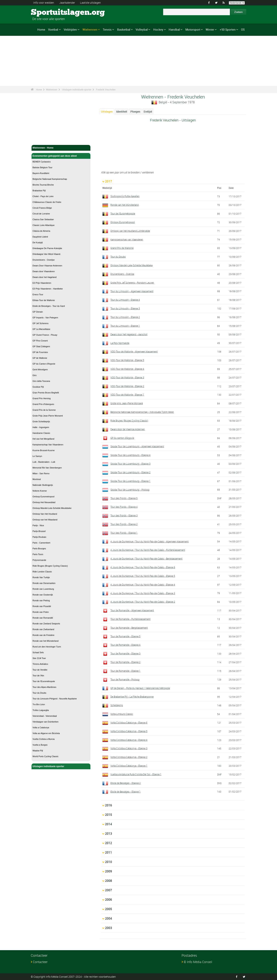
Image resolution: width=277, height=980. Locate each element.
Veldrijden (70, 29)
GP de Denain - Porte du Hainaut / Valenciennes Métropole (140, 688)
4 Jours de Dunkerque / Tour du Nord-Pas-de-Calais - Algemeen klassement (149, 541)
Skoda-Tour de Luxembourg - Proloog (130, 490)
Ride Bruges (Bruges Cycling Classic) (50, 566)
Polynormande (39, 560)
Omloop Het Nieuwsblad (44, 502)
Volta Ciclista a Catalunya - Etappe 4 (129, 740)
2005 (108, 909)
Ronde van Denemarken (44, 583)
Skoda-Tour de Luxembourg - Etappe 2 (130, 472)
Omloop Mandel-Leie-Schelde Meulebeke (52, 508)
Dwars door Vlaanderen (44, 271)
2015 (108, 815)
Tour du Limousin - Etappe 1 (125, 326)
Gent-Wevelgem (40, 370)
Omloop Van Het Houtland (45, 514)
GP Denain (38, 312)
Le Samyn (37, 456)
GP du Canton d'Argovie (44, 364)
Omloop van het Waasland (45, 520)
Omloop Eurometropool (43, 497)
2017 (108, 181)
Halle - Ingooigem (41, 427)
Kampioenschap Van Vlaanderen (48, 445)
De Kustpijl (38, 242)
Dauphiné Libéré (40, 237)
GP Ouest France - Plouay (45, 335)
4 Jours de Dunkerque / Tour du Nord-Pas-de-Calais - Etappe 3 (143, 593)
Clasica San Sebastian (43, 219)
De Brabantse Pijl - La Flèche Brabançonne (132, 697)
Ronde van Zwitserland (43, 629)
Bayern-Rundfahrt (41, 173)
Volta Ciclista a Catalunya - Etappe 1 (129, 766)
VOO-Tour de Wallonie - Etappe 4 (127, 369)
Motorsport (193, 29)
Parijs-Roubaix (39, 537)
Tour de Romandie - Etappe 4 (125, 645)
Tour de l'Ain (38, 676)
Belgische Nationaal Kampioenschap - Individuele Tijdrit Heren (142, 412)
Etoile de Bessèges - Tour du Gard (49, 306)
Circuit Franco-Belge (42, 208)
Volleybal (142, 29)
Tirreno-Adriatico (40, 664)
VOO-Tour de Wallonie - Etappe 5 (127, 360)
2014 (108, 824)
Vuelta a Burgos (40, 745)
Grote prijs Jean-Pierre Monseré (127, 403)
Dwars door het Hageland (45, 277)
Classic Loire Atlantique (43, 225)
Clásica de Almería (41, 231)
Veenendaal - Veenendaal (45, 716)
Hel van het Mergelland (43, 439)
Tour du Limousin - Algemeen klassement (132, 291)
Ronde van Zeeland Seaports (46, 624)
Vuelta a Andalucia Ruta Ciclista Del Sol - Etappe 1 (136, 774)
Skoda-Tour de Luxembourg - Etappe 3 (130, 464)
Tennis (107, 29)
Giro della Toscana (41, 381)
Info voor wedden (44, 3)
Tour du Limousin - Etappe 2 (125, 317)
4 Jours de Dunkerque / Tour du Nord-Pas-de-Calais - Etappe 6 (143, 567)
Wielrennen (90, 29)
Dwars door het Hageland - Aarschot (129, 334)
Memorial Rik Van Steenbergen (47, 468)
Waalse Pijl (38, 751)
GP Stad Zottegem (41, 346)
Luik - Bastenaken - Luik (44, 462)
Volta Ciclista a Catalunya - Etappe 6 (129, 722)
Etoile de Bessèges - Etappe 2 (126, 783)
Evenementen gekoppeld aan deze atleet (61, 156)
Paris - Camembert (41, 543)
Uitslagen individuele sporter (77, 89)
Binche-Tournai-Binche (43, 185)
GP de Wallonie (40, 358)
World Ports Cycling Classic (45, 756)
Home (41, 29)
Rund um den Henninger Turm (47, 647)
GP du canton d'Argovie (122, 438)
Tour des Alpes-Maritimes (44, 687)
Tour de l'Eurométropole (44, 681)
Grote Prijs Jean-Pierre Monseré (48, 416)
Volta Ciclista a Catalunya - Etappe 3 (129, 748)
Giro (35, 375)
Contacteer (40, 962)
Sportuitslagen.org (45, 13)
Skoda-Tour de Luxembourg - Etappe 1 (130, 481)
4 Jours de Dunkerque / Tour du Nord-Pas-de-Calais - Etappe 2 (143, 602)
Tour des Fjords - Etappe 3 (124, 515)
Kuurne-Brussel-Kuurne (44, 450)
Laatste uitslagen (90, 3)
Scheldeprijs (117, 705)
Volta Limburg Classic (122, 714)
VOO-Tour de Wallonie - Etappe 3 (127, 377)
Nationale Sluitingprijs (43, 485)
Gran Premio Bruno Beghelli (46, 393)
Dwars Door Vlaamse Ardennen (47, 266)
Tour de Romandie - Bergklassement (129, 628)
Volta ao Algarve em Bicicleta (46, 733)
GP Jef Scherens (40, 323)
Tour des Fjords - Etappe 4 (124, 507)
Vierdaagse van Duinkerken (45, 722)
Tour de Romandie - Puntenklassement (130, 619)
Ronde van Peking (41, 600)
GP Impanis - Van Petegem (45, 318)
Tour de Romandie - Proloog (125, 679)
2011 (108, 852)
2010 (108, 862)
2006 (108, 900)
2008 (108, 881)
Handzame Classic (41, 433)
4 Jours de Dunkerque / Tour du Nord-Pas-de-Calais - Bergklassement (146, 559)
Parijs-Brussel (39, 531)
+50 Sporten (228, 29)
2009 (108, 871)
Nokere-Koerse (40, 491)
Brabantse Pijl (39, 191)
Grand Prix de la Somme (44, 410)
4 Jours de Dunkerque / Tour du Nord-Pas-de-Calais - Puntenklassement (148, 550)
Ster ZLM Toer (39, 658)
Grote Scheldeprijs (41, 421)
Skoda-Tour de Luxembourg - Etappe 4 (130, 455)
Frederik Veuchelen (106, 89)
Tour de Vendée (40, 670)
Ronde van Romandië (43, 618)
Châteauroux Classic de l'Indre (47, 202)
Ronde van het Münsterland (45, 641)
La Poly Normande (120, 343)
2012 (108, 843)
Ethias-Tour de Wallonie (44, 300)
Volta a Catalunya (41, 727)
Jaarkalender (67, 3)
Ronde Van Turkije (41, 577)
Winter (210, 29)
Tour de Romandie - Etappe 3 (125, 653)
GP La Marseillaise (41, 329)
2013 (108, 834)
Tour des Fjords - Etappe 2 (124, 524)
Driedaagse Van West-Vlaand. (47, 254)
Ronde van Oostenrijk (43, 595)
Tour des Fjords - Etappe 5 (124, 498)
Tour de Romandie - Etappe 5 (125, 636)
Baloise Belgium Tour (42, 167)
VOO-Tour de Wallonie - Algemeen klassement (134, 351)
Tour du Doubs (39, 693)
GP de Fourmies (40, 352)
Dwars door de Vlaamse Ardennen (128, 429)
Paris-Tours (38, 554)
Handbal (174, 29)
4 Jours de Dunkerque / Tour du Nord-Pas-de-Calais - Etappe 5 (143, 576)
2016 (108, 805)
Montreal (37, 479)
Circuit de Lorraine (41, 214)
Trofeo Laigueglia (41, 710)
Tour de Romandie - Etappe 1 (125, 671)
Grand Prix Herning (42, 398)
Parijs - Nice (38, 525)
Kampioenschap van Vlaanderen (127, 239)
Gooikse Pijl (38, 387)
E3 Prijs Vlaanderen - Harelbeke (48, 289)
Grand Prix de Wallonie (122, 248)
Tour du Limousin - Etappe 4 (125, 300)
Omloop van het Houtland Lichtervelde (130, 231)
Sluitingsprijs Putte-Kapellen (125, 196)
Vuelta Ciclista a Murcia (44, 739)
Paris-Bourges (39, 549)
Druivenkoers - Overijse (44, 260)
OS (243, 29)
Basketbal (124, 29)
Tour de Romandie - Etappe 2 (125, 662)
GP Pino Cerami (40, 341)
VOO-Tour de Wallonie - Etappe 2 (127, 386)
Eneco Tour (38, 294)
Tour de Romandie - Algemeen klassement (132, 610)
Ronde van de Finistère (43, 635)
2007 (108, 890)
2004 (108, 918)
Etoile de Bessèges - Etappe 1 (126, 792)
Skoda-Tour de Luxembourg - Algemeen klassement (137, 446)
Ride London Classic (42, 572)
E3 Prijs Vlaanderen (42, 283)
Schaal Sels (38, 652)
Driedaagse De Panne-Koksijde (47, 248)
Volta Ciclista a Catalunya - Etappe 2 (129, 757)
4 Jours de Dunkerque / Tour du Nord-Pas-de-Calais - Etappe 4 (143, 584)
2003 (108, 928)
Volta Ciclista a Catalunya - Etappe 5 (129, 731)
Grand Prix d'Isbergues (43, 404)
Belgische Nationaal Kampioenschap (50, 179)
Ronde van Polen (41, 612)
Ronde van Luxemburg (43, 589)
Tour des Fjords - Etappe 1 (124, 533)
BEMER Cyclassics (42, 162)
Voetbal (53, 29)
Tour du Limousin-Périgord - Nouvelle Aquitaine (55, 699)
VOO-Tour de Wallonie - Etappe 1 (127, 395)
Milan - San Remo (41, 473)
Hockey (158, 29)
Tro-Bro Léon (39, 704)
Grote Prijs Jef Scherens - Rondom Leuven (132, 283)
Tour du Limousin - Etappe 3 (125, 308)
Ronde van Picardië (42, 606)
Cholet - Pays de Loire (43, 196)
